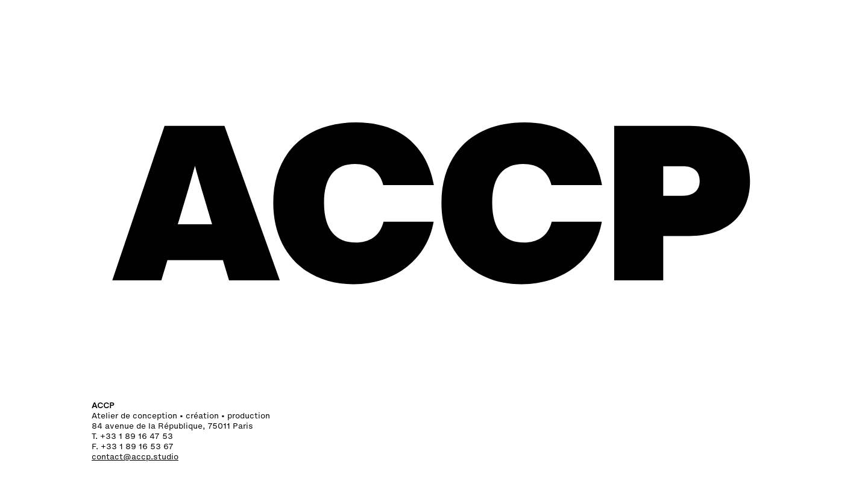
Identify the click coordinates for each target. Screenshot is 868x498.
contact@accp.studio (135, 457)
